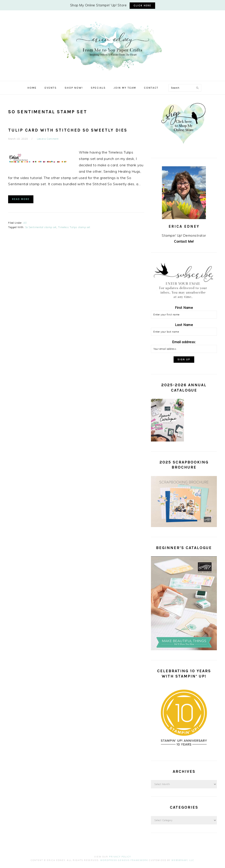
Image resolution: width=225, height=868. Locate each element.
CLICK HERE (142, 6)
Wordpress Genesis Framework (124, 860)
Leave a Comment (48, 139)
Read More (21, 199)
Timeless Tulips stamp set (74, 227)
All (25, 223)
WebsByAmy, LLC (183, 860)
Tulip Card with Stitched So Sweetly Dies (68, 130)
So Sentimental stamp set (41, 227)
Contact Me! (184, 241)
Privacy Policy (120, 857)
